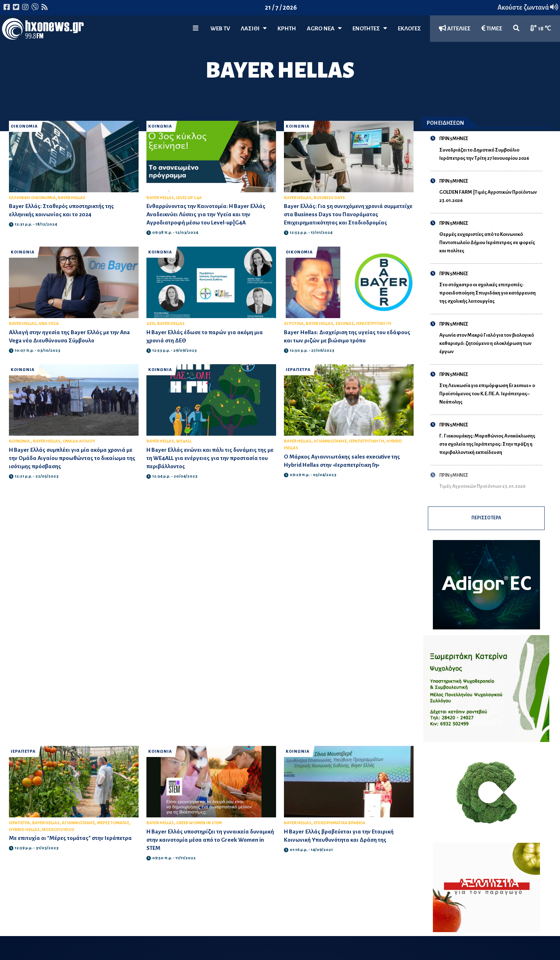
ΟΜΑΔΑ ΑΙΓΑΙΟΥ (79, 441)
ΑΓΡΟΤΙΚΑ (294, 324)
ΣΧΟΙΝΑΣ (345, 324)
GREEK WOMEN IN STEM (199, 829)
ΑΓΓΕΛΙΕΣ (455, 28)
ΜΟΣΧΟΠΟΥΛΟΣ (58, 835)
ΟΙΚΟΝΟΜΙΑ (25, 126)
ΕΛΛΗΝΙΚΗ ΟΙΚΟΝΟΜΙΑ (32, 198)
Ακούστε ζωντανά (528, 8)
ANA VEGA (49, 324)
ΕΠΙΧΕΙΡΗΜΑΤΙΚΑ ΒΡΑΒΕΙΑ (339, 829)
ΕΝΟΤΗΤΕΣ (370, 28)
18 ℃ (541, 28)
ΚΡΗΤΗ (287, 29)
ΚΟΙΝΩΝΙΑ (161, 126)
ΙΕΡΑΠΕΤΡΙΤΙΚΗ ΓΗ (374, 324)
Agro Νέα (324, 28)
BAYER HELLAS (72, 198)
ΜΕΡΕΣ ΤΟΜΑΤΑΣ (113, 829)
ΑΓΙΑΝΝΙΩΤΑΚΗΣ (330, 441)
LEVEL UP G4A (189, 198)
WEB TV (220, 29)
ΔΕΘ (151, 324)
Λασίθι (254, 28)
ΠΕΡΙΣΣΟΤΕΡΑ (486, 521)
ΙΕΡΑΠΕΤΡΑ (299, 370)
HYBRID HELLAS (24, 835)
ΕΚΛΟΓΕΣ (409, 29)
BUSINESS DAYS (329, 198)
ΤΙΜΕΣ (492, 28)
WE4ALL (184, 441)
